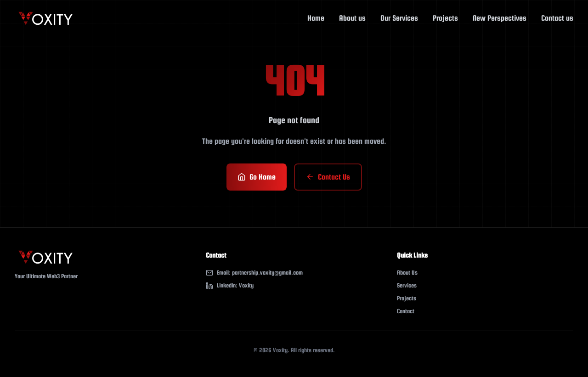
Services (407, 285)
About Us (407, 273)
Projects (407, 298)
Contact (406, 311)
